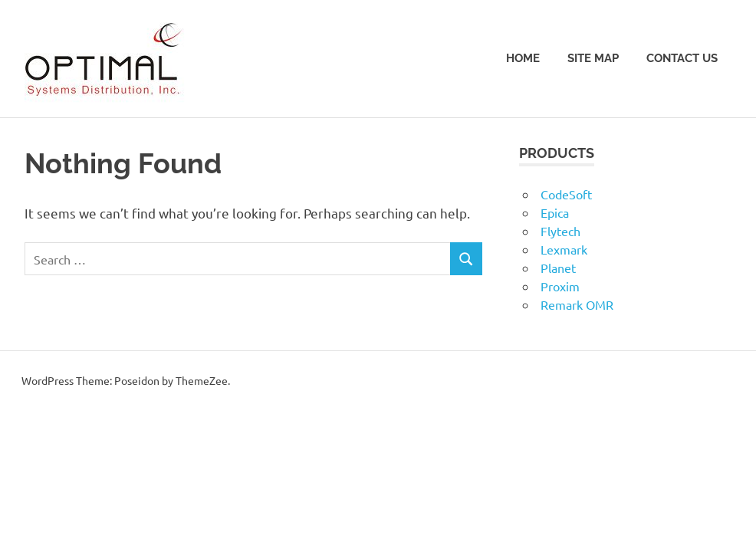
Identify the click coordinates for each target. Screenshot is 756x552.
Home (523, 58)
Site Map (593, 58)
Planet (558, 268)
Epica (555, 212)
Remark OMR (577, 304)
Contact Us (682, 58)
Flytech (560, 231)
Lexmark (564, 249)
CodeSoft (566, 194)
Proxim (560, 286)
